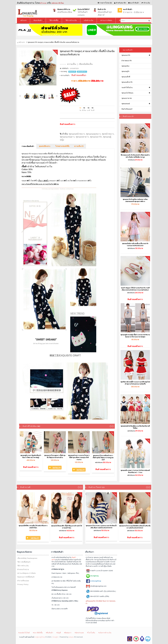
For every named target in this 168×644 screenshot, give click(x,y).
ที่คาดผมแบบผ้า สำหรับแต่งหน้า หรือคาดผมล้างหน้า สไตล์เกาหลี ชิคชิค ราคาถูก (135, 156)
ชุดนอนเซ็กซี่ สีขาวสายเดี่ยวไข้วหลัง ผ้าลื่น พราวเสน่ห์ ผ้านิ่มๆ (33, 527)
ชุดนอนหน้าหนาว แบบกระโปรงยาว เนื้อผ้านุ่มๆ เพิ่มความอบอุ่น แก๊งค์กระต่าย (79, 457)
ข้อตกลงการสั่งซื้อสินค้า (26, 577)
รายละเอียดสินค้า (28, 146)
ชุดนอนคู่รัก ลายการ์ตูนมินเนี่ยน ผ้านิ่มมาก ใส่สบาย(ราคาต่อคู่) (31, 456)
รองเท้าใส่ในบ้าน (127, 88)
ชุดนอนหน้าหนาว (77, 134)
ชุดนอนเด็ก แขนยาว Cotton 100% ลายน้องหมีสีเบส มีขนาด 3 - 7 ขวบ (135, 471)
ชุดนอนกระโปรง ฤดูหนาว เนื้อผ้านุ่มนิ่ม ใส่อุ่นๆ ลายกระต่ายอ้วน (55, 456)
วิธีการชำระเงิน (23, 566)
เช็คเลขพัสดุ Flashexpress (27, 558)
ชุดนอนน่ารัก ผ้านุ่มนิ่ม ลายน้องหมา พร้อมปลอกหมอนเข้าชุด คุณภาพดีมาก (135, 200)
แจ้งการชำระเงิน (105, 633)
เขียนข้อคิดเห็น (86, 64)
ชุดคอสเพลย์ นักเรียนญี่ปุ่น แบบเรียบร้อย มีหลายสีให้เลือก (135, 427)
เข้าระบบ (43, 3)
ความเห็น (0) (79, 146)
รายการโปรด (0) (105, 3)
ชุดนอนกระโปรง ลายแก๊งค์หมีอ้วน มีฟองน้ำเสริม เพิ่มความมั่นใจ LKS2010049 (135, 527)
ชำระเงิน (146, 3)
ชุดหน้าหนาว (108, 134)
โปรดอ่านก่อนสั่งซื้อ (62, 146)
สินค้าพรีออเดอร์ (127, 109)
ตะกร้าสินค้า (134, 3)
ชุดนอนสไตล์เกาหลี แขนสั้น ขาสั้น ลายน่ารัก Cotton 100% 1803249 (135, 245)
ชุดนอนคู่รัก (125, 71)
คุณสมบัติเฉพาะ (45, 146)
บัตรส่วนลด (79, 633)
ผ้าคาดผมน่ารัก (127, 61)
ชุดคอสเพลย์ (126, 104)
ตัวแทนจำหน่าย (23, 569)
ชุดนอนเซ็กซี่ (126, 77)
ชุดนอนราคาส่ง (127, 98)
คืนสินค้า (50, 633)
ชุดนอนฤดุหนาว (93, 134)
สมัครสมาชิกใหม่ (57, 3)
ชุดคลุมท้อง (125, 66)
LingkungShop (40, 637)
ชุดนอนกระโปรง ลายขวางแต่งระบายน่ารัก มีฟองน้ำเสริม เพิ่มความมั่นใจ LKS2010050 (101, 527)
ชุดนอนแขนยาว (67, 137)
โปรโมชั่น (91, 633)
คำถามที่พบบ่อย (23, 581)
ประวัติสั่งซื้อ (38, 633)
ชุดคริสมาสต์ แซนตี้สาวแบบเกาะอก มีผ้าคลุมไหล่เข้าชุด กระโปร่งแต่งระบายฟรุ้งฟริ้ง (135, 383)
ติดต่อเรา (68, 633)
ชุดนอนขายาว (82, 137)
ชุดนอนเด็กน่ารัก (127, 82)
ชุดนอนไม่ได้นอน (127, 93)
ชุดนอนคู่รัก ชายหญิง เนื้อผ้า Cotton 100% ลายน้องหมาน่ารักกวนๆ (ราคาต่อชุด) (135, 336)
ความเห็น (72, 64)
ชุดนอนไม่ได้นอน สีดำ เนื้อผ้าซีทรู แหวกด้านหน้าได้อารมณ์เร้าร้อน (67, 527)
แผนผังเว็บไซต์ (24, 633)
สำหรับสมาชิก (120, 3)
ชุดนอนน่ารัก (96, 137)
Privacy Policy (23, 584)
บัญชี (59, 633)
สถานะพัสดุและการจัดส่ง (27, 573)
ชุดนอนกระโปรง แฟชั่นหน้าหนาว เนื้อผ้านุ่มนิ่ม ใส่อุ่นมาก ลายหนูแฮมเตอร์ (103, 458)
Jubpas (71, 637)
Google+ (56, 637)
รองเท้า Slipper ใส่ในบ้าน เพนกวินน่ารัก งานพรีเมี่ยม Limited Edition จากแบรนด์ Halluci (135, 289)
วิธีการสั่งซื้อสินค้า (24, 562)
